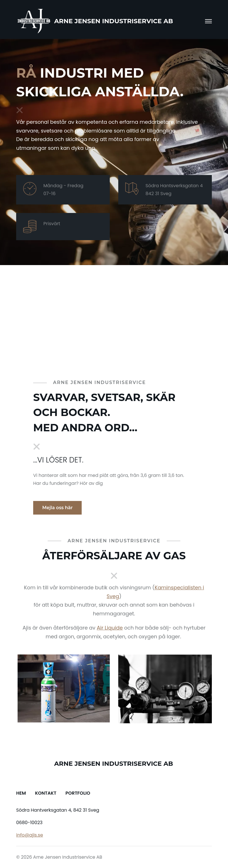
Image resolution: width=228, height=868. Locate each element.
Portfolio (78, 793)
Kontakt (46, 793)
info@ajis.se (30, 835)
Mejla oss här (57, 508)
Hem (21, 793)
